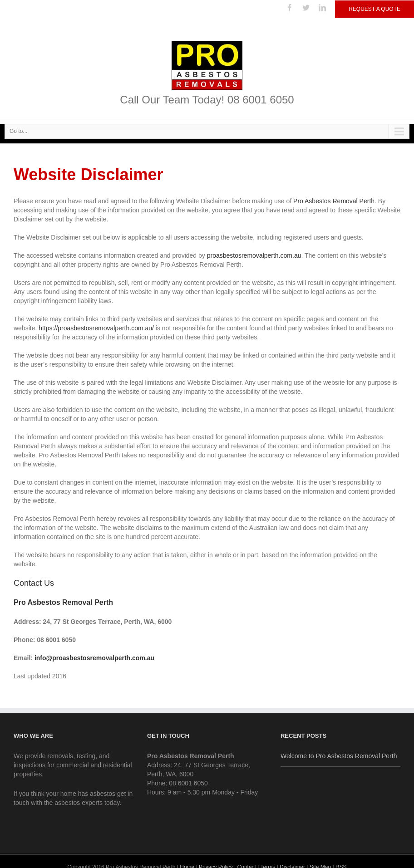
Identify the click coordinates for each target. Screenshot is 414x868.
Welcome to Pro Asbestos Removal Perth (339, 756)
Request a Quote (375, 9)
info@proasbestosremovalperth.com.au (94, 658)
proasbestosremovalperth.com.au (254, 255)
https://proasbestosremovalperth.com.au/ (96, 328)
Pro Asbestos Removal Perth (334, 201)
